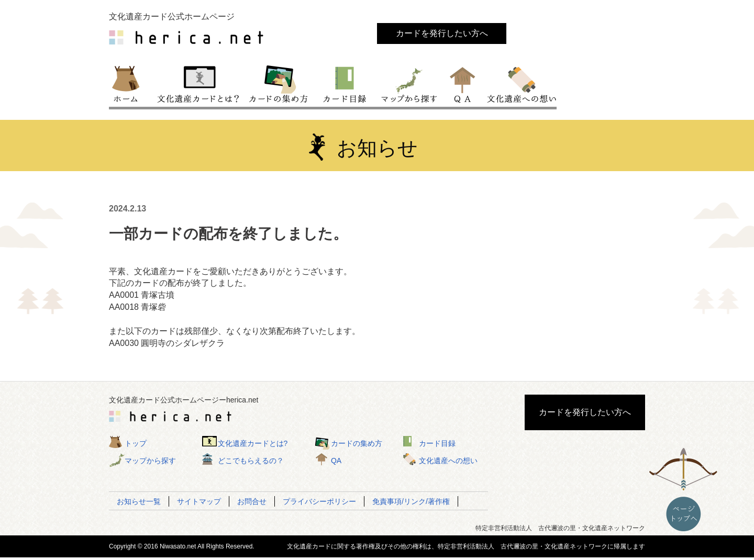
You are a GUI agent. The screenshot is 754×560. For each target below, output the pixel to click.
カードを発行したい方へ (442, 33)
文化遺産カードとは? (253, 443)
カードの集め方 (279, 83)
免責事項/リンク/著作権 (411, 501)
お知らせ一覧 (139, 501)
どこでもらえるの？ (251, 461)
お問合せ (252, 501)
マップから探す (408, 83)
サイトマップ (199, 501)
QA (463, 83)
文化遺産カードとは (199, 83)
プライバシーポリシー (319, 501)
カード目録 (345, 83)
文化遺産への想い (520, 83)
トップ (130, 83)
